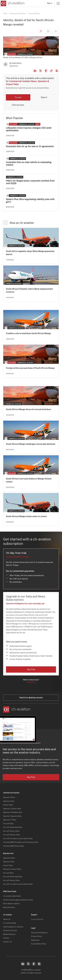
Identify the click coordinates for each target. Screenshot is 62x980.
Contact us (31, 682)
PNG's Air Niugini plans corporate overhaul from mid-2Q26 (30, 182)
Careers (6, 938)
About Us (7, 919)
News (5, 14)
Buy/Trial (31, 669)
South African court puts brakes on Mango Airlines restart (29, 480)
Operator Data (9, 801)
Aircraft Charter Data (12, 835)
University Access (10, 931)
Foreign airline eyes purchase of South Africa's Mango (30, 368)
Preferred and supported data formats (18, 900)
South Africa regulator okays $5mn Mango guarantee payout (30, 253)
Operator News (9, 797)
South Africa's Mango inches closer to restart (26, 516)
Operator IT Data (10, 820)
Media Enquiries (9, 934)
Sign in (50, 3)
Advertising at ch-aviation (13, 927)
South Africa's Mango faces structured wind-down (29, 409)
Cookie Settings (37, 919)
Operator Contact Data (12, 809)
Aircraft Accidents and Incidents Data (18, 839)
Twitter (28, 964)
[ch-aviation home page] (12, 3)
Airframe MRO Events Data (14, 846)
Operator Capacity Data (12, 816)
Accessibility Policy (39, 944)
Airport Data (8, 805)
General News (34, 14)
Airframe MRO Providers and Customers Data (21, 842)
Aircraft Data (8, 824)
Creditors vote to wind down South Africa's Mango (28, 333)
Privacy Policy (36, 936)
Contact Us (7, 942)
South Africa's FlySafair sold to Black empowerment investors (29, 290)
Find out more (18, 105)
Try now (18, 97)
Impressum (35, 940)
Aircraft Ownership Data (13, 827)
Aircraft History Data (11, 831)
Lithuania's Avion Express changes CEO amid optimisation (29, 129)
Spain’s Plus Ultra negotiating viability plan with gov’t (30, 201)
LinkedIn (35, 71)
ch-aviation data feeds (12, 896)
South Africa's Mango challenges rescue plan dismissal (31, 444)
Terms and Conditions (39, 933)
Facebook (46, 71)
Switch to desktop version (31, 698)
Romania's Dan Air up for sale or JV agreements (30, 146)
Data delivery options (11, 904)
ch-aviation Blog (9, 923)
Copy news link (51, 71)
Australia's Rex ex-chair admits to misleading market (29, 164)
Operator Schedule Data (13, 812)
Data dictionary (9, 907)
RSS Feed (57, 71)
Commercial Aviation (18, 14)
